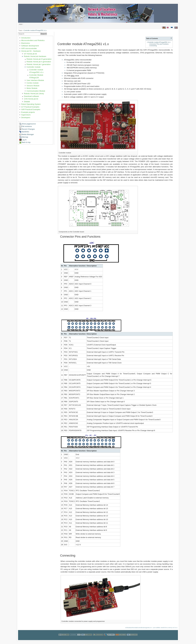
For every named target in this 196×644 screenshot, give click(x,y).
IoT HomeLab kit (30, 54)
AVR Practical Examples (31, 109)
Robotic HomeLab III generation (39, 59)
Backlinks (25, 132)
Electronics (26, 43)
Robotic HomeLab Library (34, 94)
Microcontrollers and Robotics (33, 40)
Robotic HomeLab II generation (39, 62)
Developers (26, 118)
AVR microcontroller (29, 48)
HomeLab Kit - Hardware (31, 51)
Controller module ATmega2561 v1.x (35, 30)
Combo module (33, 83)
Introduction (26, 38)
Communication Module (36, 91)
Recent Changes (28, 129)
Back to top (26, 142)
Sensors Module (33, 86)
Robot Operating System (31, 104)
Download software (31, 96)
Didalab (27, 102)
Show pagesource (29, 124)
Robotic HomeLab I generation (39, 64)
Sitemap (25, 137)
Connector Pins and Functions (159, 44)
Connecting (153, 46)
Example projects (28, 112)
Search (44, 34)
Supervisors (26, 115)
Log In (24, 140)
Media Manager (28, 134)
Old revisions (27, 126)
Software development (30, 46)
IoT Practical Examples (30, 107)
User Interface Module (35, 80)
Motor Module (32, 88)
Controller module (34, 67)
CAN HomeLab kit (31, 99)
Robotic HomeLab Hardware (35, 56)
